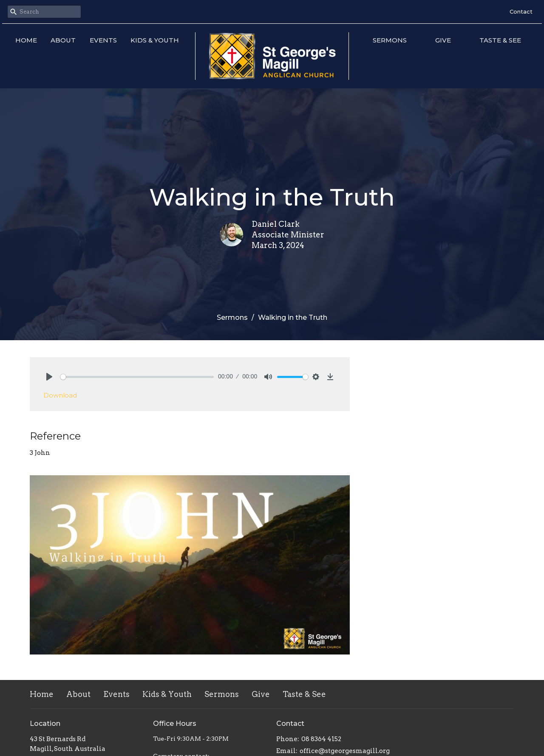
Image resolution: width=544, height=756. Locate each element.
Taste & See (500, 40)
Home (26, 40)
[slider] (137, 377)
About (63, 40)
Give (443, 40)
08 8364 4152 (321, 739)
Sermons (390, 40)
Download (60, 395)
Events (103, 40)
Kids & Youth (155, 40)
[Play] (49, 377)
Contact (521, 11)
